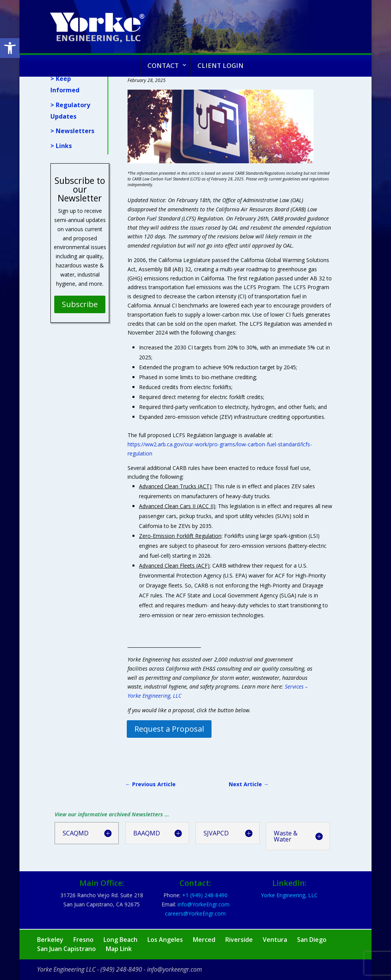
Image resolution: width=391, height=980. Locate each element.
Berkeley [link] (50, 940)
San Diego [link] (312, 940)
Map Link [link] (119, 949)
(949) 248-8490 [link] (121, 969)
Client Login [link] (221, 65)
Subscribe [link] (80, 304)
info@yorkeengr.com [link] (174, 969)
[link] (10, 48)
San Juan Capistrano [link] (66, 949)
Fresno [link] (83, 940)
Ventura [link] (275, 940)
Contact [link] (163, 65)
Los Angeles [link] (165, 940)
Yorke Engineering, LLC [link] (289, 895)
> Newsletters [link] (72, 131)
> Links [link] (61, 146)
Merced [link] (204, 940)
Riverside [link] (239, 940)
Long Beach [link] (120, 940)
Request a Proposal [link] (169, 729)
